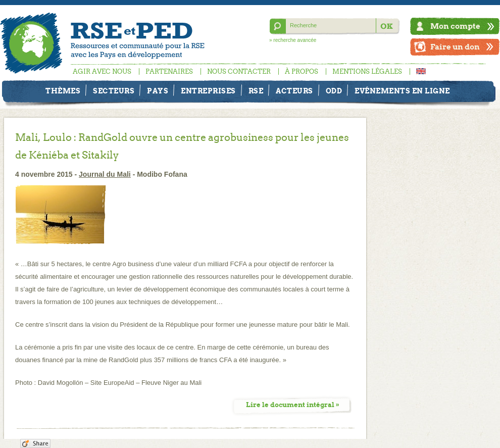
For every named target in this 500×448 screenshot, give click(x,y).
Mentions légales (367, 71)
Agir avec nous (102, 71)
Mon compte (455, 26)
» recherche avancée (293, 40)
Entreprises (208, 91)
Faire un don (455, 47)
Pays (158, 91)
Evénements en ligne (402, 91)
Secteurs (114, 91)
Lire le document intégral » (293, 405)
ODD (334, 91)
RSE (256, 91)
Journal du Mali (105, 174)
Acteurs (294, 91)
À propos (302, 71)
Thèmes (63, 91)
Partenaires (169, 71)
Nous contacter (239, 71)
